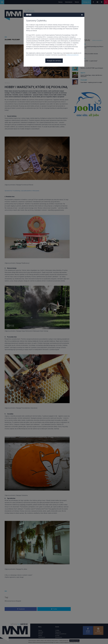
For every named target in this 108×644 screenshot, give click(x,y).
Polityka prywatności (61, 634)
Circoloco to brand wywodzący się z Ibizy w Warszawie (92, 47)
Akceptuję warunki (74, 641)
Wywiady (41, 632)
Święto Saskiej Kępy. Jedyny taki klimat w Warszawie (91, 76)
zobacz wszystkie (97, 40)
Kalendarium (69, 2)
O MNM (57, 630)
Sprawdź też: (9, 191)
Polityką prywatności (64, 641)
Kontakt (57, 636)
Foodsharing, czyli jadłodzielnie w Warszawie (26, 191)
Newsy (60, 2)
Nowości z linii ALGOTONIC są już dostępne (92, 68)
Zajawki (8, 40)
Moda (82, 66)
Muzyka (83, 44)
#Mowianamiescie (10, 601)
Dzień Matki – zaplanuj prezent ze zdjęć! (91, 82)
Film (82, 51)
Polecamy (16, 40)
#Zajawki (18, 601)
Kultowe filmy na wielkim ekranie (89, 54)
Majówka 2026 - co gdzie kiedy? (89, 61)
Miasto (77, 2)
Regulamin (58, 632)
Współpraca (59, 637)
